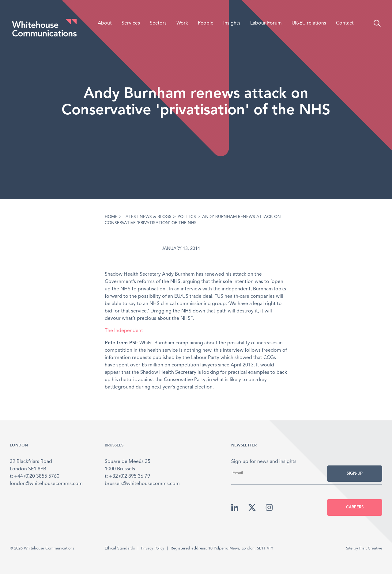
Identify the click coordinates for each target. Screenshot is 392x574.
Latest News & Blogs (147, 217)
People (206, 23)
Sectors (158, 23)
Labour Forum (266, 23)
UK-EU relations (309, 23)
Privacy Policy (153, 548)
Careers (355, 507)
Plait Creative (371, 548)
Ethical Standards (120, 548)
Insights (232, 23)
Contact (345, 23)
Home (111, 217)
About (105, 23)
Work (182, 23)
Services (131, 23)
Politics (187, 217)
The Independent (124, 331)
